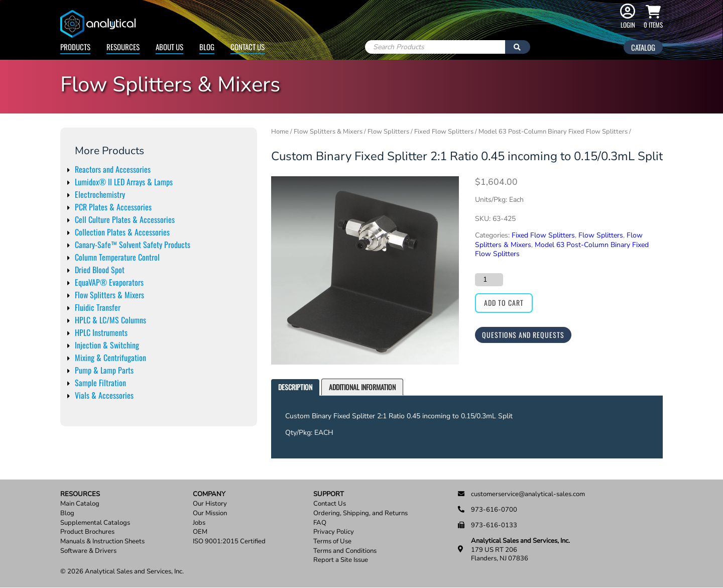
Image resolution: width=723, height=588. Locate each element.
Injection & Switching (107, 345)
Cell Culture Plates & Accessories (125, 219)
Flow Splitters (388, 132)
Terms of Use (332, 542)
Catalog (643, 47)
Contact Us (248, 47)
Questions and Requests (523, 335)
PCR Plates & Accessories (113, 207)
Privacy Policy (334, 532)
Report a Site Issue (341, 560)
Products (75, 47)
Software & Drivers (88, 551)
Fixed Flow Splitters (444, 132)
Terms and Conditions (345, 551)
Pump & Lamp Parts (104, 370)
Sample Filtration (100, 383)
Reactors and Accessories (113, 169)
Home (280, 132)
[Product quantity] (489, 280)
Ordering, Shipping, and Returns (360, 513)
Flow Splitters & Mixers (109, 295)
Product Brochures (87, 532)
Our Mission (210, 513)
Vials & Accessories (104, 395)
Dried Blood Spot (100, 270)
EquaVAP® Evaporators (109, 282)
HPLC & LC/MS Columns (110, 320)
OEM (200, 532)
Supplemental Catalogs (95, 523)
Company (209, 494)
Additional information (362, 387)
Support (329, 494)
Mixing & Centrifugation (110, 358)
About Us (169, 47)
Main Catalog (80, 504)
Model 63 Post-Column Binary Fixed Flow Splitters (553, 132)
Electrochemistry (100, 194)
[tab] (295, 387)
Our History (210, 504)
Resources (123, 47)
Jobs (199, 523)
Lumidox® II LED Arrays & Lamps (124, 182)
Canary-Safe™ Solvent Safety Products (133, 245)
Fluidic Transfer (98, 307)
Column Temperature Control (117, 257)
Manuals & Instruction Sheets (102, 542)
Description (295, 387)
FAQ (320, 523)
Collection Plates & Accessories (122, 232)
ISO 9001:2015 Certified (229, 542)
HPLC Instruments (101, 332)
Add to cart (504, 303)
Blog (207, 47)
